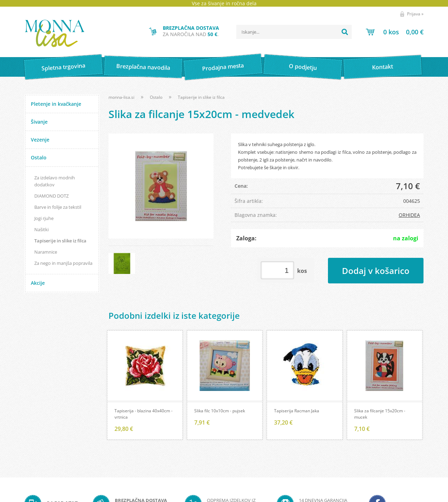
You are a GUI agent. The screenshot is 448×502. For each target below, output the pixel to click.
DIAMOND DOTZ (51, 196)
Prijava (415, 14)
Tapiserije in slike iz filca (60, 241)
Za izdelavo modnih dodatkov (55, 181)
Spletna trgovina (63, 67)
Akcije (38, 283)
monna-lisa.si (121, 97)
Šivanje (39, 122)
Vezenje (40, 140)
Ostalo (39, 157)
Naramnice (46, 252)
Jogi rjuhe (44, 218)
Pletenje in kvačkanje (56, 104)
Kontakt (383, 67)
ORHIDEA (409, 215)
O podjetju (303, 67)
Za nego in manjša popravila (63, 263)
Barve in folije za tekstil (58, 207)
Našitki (41, 229)
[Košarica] (395, 32)
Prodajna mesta (223, 67)
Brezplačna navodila (143, 67)
